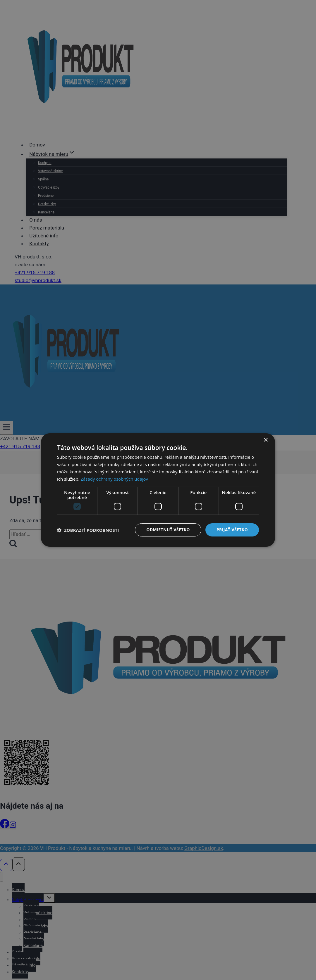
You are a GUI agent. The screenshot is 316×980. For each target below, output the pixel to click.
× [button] (266, 440)
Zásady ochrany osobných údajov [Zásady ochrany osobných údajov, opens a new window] (114, 479)
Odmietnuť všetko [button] (168, 530)
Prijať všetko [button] (232, 530)
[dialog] (158, 490)
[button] (88, 530)
